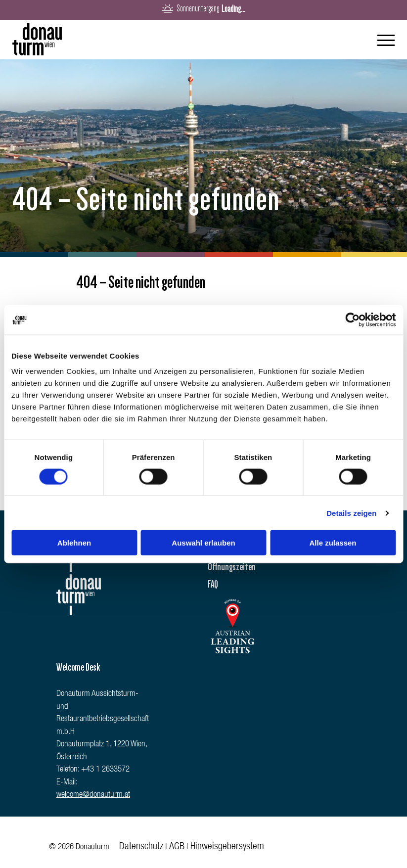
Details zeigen (351, 513)
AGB (177, 847)
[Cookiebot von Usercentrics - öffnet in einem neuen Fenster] (352, 320)
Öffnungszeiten (232, 567)
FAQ (213, 584)
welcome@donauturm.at (93, 795)
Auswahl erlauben (203, 543)
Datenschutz (141, 847)
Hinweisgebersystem (227, 847)
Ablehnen (74, 543)
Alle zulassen (333, 543)
